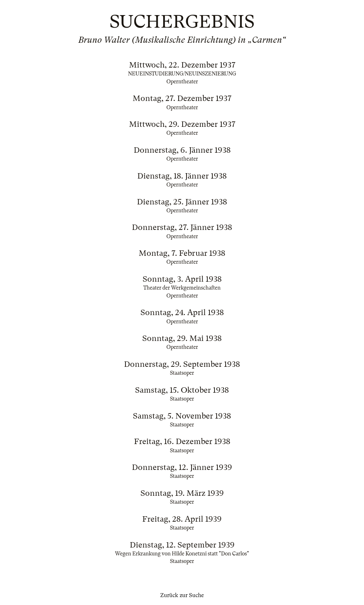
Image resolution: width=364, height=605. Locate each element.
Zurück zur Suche (182, 595)
